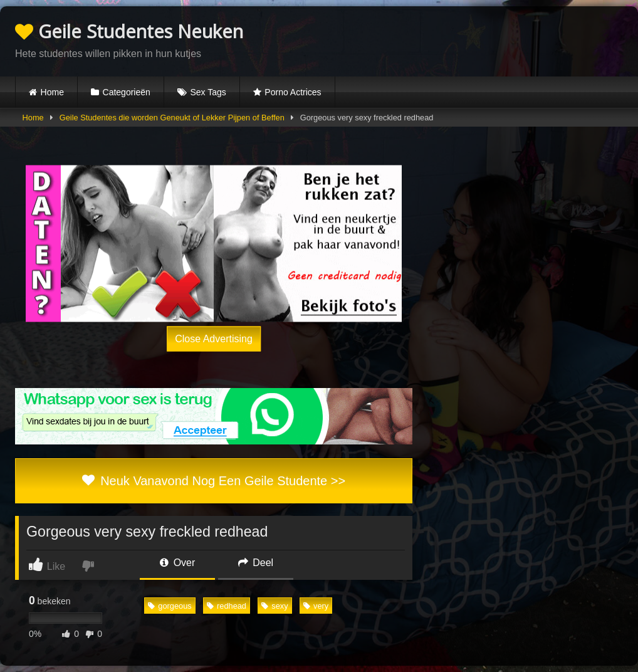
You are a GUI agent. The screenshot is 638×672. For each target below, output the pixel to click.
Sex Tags (208, 92)
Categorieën (127, 92)
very (316, 606)
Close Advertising (214, 339)
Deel (256, 563)
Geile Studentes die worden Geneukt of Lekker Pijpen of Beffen (172, 118)
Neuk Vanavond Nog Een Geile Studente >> (214, 481)
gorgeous (170, 606)
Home (52, 92)
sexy (275, 606)
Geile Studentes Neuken (129, 31)
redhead (227, 606)
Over (177, 563)
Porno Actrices (293, 92)
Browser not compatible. (476, 39)
